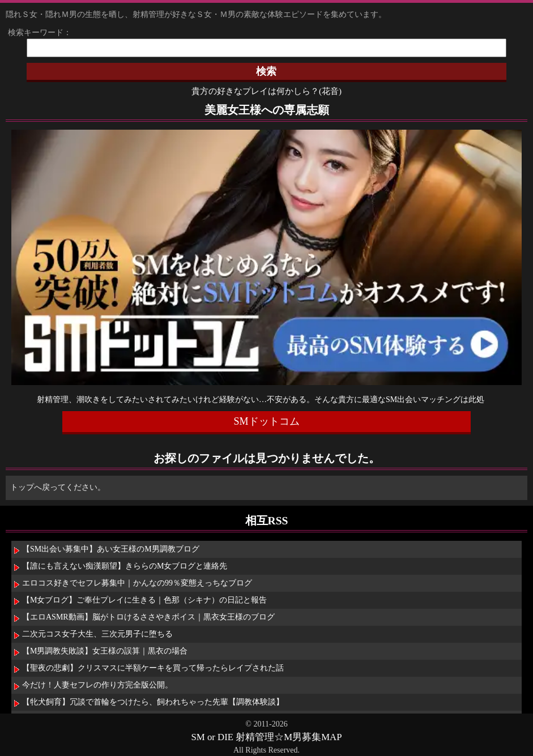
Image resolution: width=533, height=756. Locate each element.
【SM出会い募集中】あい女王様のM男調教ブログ (111, 549)
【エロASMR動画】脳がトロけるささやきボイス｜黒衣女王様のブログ (148, 617)
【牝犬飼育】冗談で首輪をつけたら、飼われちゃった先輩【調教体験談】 (153, 702)
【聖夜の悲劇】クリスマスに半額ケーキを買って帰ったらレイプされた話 (153, 668)
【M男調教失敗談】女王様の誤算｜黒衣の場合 (105, 651)
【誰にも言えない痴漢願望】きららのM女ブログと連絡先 (125, 566)
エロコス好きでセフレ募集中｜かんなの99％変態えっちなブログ (137, 583)
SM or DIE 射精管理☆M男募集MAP (266, 737)
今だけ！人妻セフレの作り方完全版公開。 (97, 685)
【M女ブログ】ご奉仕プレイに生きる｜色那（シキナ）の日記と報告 (144, 600)
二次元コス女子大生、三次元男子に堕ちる (97, 634)
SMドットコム (266, 421)
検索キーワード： (36, 33)
